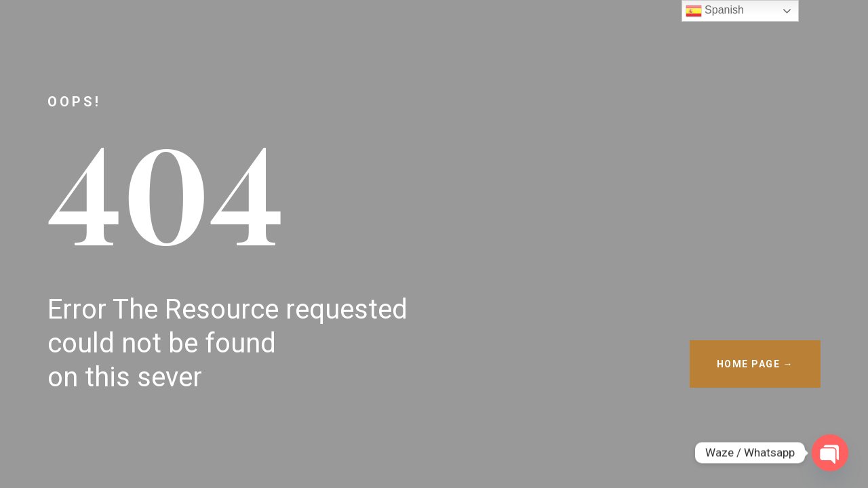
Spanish (715, 11)
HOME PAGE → (755, 364)
